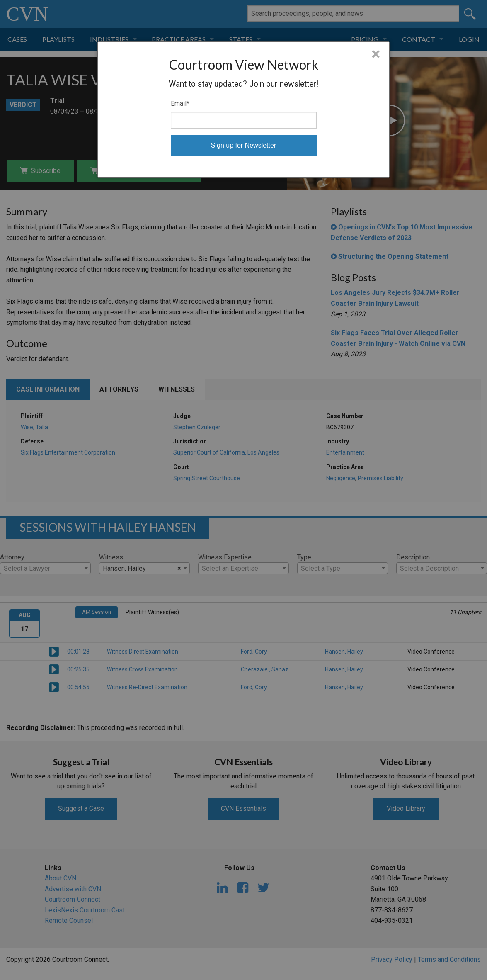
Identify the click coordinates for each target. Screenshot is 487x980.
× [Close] (376, 54)
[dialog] (243, 109)
